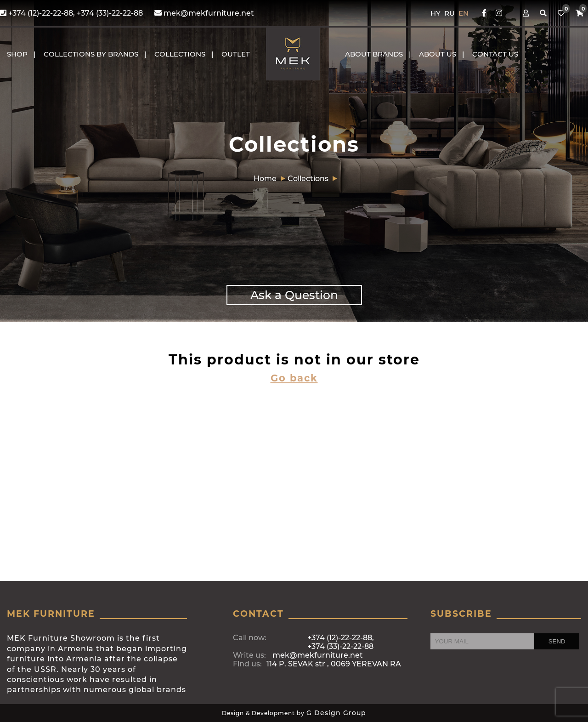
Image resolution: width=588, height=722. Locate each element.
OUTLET (236, 54)
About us (438, 54)
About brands (374, 54)
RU (450, 13)
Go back (294, 378)
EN (464, 13)
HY (436, 13)
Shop (17, 54)
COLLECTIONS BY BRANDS (91, 54)
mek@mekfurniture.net (204, 13)
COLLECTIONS (180, 54)
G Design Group (336, 713)
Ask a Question (294, 295)
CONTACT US (495, 54)
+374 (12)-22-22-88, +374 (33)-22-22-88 (71, 13)
